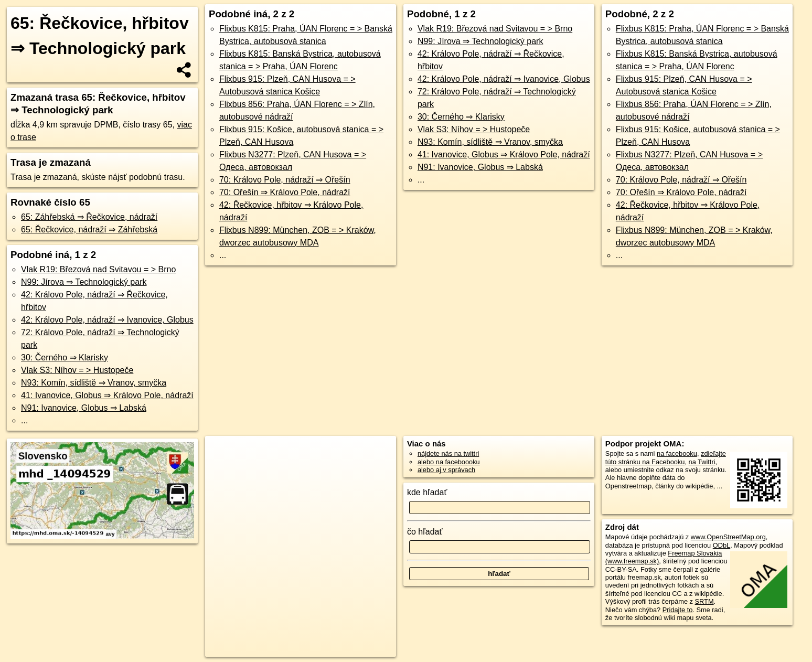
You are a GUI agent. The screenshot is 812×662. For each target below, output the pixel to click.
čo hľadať (425, 532)
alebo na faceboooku (449, 462)
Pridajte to (678, 610)
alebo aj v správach (446, 470)
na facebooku (677, 453)
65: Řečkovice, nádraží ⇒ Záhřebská (89, 229)
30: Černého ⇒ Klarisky (65, 357)
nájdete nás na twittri (448, 453)
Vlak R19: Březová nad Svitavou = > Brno (98, 269)
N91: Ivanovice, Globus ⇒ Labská (84, 408)
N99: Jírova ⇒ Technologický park (84, 282)
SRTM (704, 601)
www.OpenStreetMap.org (728, 537)
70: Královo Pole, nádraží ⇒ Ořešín (285, 180)
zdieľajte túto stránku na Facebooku (666, 457)
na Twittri (702, 462)
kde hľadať (427, 492)
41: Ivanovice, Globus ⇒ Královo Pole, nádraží (107, 395)
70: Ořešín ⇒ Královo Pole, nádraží (285, 192)
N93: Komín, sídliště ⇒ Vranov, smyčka (94, 383)
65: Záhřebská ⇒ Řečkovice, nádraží (89, 217)
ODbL (722, 545)
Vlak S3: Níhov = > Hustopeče (77, 370)
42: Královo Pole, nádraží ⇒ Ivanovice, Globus (107, 320)
